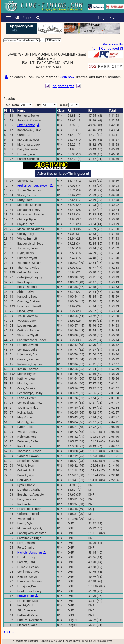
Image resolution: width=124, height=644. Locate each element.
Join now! (68, 77)
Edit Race (9, 633)
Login (103, 18)
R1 (70, 111)
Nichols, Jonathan (30, 552)
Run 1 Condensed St (107, 49)
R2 (90, 111)
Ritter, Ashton (26, 125)
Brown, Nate (26, 596)
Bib (12, 111)
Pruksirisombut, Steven (33, 186)
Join (117, 18)
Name (21, 111)
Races (27, 18)
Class (61, 111)
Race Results (113, 44)
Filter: (18, 105)
